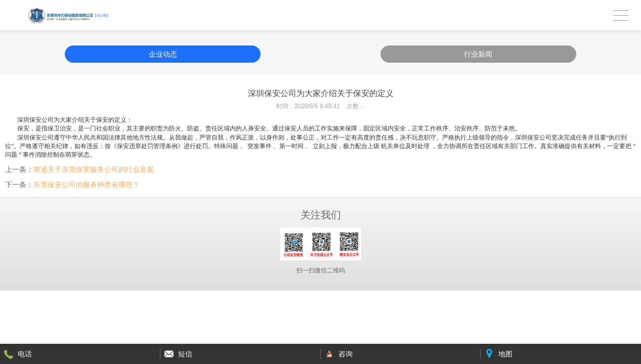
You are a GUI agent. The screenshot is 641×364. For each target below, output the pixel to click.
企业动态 (163, 54)
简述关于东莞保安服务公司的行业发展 (94, 169)
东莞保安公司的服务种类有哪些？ (87, 185)
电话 (25, 354)
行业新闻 (478, 54)
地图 (505, 354)
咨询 (346, 354)
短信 (185, 354)
